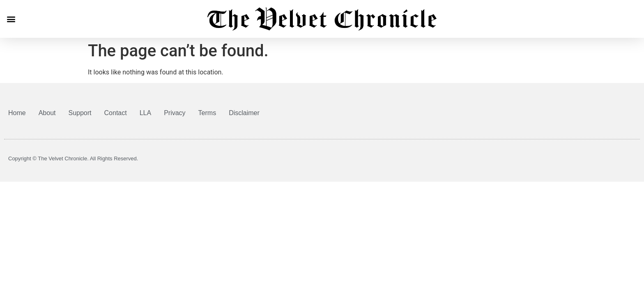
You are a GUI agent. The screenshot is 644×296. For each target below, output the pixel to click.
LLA (145, 113)
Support (80, 113)
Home (17, 113)
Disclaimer (244, 113)
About (47, 113)
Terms (207, 113)
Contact (116, 113)
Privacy (175, 113)
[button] (11, 19)
